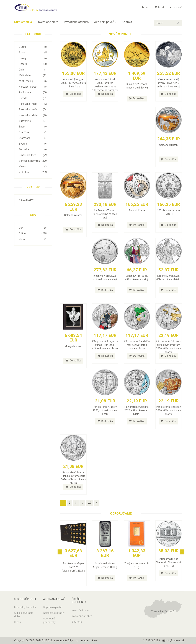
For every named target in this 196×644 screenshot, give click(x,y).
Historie (33, 64)
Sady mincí (33, 121)
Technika (33, 149)
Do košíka (73, 94)
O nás (18, 622)
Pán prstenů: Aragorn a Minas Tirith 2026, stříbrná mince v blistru (105, 345)
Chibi (33, 70)
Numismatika (23, 22)
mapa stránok (89, 640)
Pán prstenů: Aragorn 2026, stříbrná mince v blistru (105, 410)
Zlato (33, 239)
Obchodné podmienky (49, 620)
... (82, 503)
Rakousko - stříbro (33, 109)
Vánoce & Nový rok (33, 161)
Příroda (33, 98)
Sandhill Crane (137, 210)
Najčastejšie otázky (54, 613)
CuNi (33, 228)
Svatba (33, 144)
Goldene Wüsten (168, 145)
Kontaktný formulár (25, 607)
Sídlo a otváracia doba (24, 615)
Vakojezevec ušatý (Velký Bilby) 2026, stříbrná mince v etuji (168, 83)
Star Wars (33, 138)
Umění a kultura (33, 155)
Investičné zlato (48, 22)
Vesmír (33, 166)
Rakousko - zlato (33, 115)
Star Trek (33, 132)
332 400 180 (152, 640)
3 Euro (33, 47)
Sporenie (77, 622)
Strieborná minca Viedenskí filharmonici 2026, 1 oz (169, 562)
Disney (33, 58)
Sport (33, 127)
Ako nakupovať (105, 22)
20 (90, 503)
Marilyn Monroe (73, 346)
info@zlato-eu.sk (173, 640)
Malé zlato (33, 75)
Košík (160, 7)
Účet (146, 7)
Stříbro (33, 233)
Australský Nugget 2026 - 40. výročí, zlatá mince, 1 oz (73, 83)
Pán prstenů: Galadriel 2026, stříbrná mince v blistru (137, 410)
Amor (33, 53)
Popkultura (33, 92)
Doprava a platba (53, 607)
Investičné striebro (76, 22)
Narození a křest (33, 87)
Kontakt (127, 22)
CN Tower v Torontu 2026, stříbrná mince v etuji (105, 214)
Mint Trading (33, 81)
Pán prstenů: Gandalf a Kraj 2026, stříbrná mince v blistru (137, 345)
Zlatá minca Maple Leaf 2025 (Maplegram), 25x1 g (73, 567)
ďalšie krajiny (26, 200)
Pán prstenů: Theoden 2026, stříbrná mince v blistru (169, 410)
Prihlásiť (176, 7)
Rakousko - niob (33, 104)
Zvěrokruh (33, 172)
